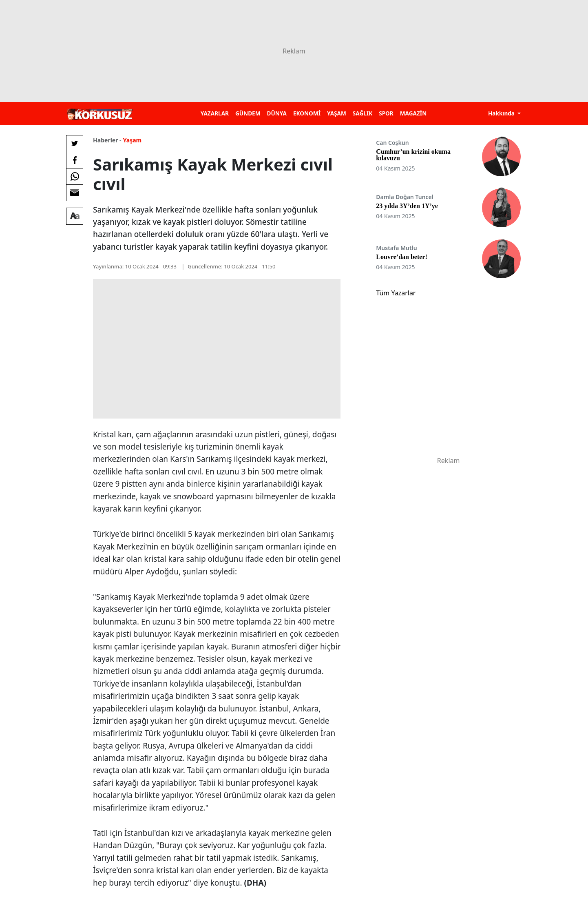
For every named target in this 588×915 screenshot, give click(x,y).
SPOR (386, 113)
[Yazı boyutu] (75, 216)
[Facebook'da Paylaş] (75, 160)
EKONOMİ (307, 113)
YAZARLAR (215, 113)
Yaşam (133, 140)
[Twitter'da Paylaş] (75, 144)
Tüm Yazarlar (396, 293)
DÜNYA (277, 113)
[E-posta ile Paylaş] (75, 193)
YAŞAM (337, 113)
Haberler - (107, 140)
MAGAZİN (413, 113)
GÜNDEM (248, 113)
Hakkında (502, 113)
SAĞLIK (363, 113)
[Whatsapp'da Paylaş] (75, 176)
